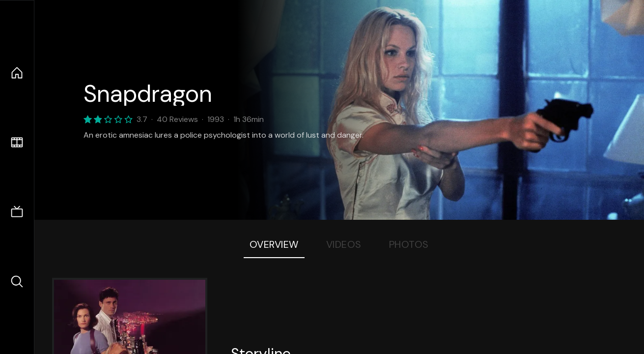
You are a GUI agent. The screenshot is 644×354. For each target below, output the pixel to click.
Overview (274, 244)
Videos (344, 244)
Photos (409, 244)
